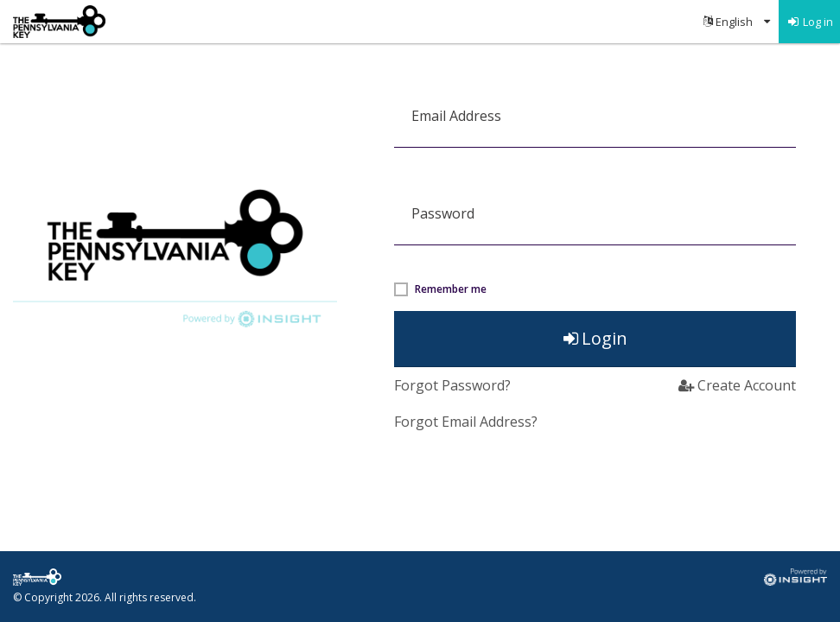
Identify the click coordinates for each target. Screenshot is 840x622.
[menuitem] (737, 22)
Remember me (451, 289)
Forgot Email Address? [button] (466, 422)
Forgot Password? (452, 385)
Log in (810, 22)
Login (595, 338)
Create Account (737, 385)
